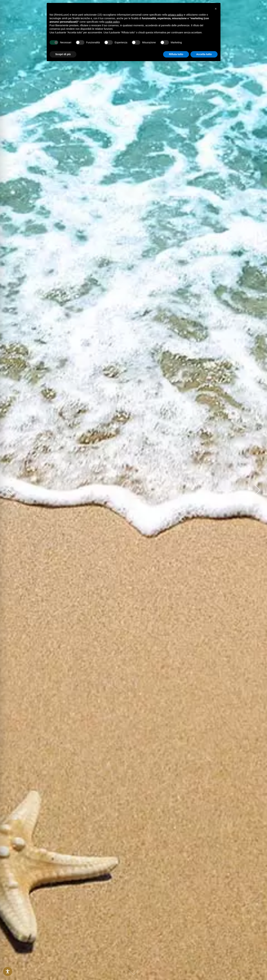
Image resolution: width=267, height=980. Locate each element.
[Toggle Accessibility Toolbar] (8, 971)
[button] (231, 33)
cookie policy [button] (112, 22)
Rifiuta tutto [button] (176, 54)
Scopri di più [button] (63, 54)
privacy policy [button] (176, 15)
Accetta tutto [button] (204, 54)
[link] (25, 33)
